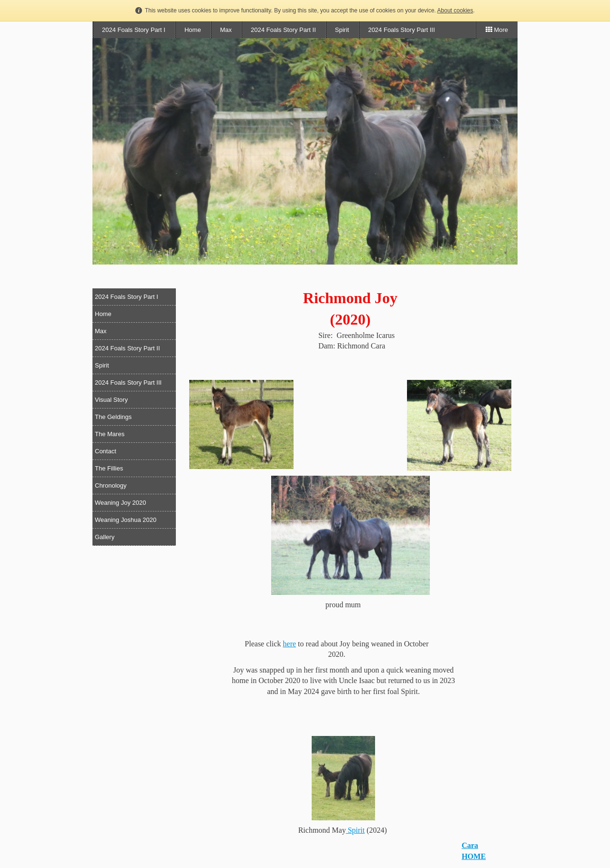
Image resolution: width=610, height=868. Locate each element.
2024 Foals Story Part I (134, 30)
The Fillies (109, 468)
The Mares (110, 434)
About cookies (455, 10)
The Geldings (113, 417)
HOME (474, 856)
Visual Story (111, 400)
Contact (106, 451)
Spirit (342, 30)
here (290, 644)
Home (193, 30)
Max (226, 30)
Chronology (111, 485)
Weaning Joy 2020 (120, 503)
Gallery (105, 537)
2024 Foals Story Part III (401, 30)
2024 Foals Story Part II (283, 30)
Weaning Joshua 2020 (126, 520)
